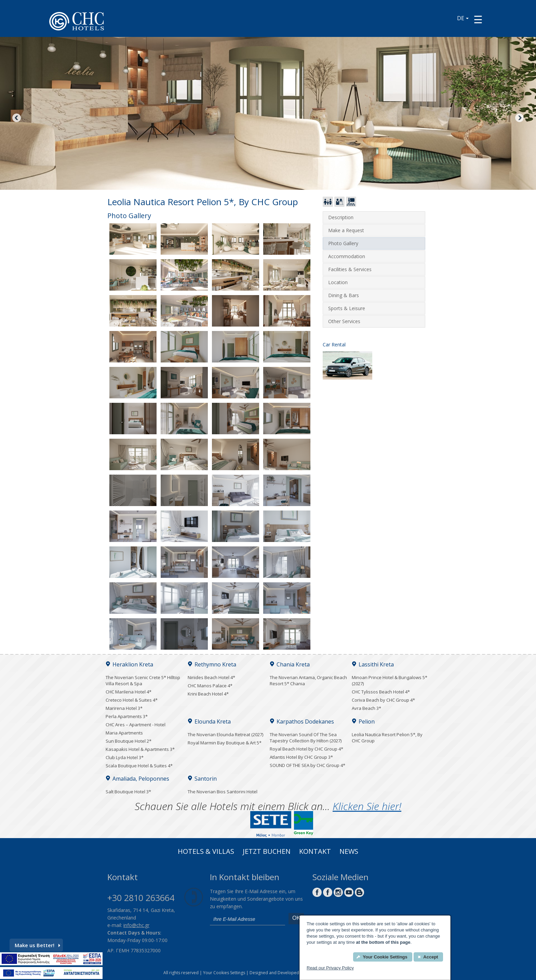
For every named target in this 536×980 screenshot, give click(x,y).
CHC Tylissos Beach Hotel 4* (381, 692)
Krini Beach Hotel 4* (208, 694)
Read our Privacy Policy (330, 968)
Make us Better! (37, 945)
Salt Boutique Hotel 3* (128, 792)
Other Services (344, 321)
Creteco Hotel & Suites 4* (132, 700)
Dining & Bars (344, 295)
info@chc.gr (136, 925)
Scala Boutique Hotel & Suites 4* (139, 766)
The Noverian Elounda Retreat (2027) (225, 734)
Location (338, 282)
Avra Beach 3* (366, 708)
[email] (247, 919)
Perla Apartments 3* (127, 716)
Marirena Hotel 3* (124, 708)
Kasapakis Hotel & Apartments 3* (140, 749)
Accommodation (347, 256)
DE (463, 18)
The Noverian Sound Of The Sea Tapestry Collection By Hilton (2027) (306, 738)
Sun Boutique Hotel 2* (129, 741)
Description (341, 217)
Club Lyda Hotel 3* (125, 757)
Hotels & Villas (206, 852)
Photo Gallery (343, 243)
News (349, 852)
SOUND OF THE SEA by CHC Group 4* (307, 765)
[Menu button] (478, 19)
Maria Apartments (124, 733)
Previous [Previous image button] (17, 118)
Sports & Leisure (347, 308)
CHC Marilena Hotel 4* (129, 692)
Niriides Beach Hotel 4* (211, 677)
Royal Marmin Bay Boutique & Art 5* (225, 743)
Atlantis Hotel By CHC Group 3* (301, 757)
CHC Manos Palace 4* (210, 686)
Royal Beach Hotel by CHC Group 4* (306, 749)
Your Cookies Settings (224, 973)
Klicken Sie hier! (367, 806)
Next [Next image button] (519, 118)
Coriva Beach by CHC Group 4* (383, 700)
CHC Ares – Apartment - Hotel (136, 725)
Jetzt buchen (267, 852)
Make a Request (346, 230)
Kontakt (315, 852)
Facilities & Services (350, 269)
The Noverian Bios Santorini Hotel (223, 792)
